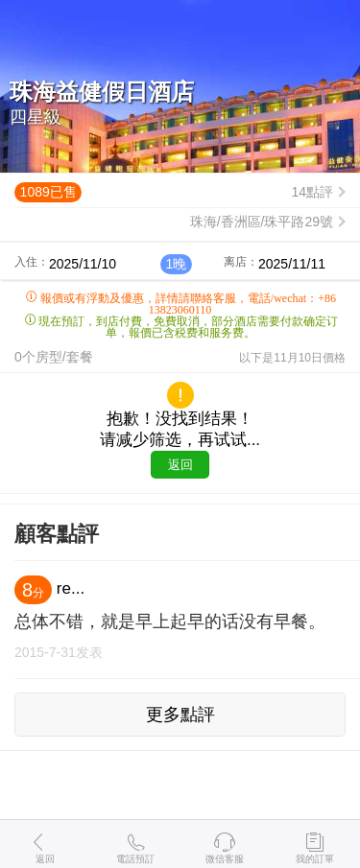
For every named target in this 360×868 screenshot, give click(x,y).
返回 (180, 465)
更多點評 (180, 715)
